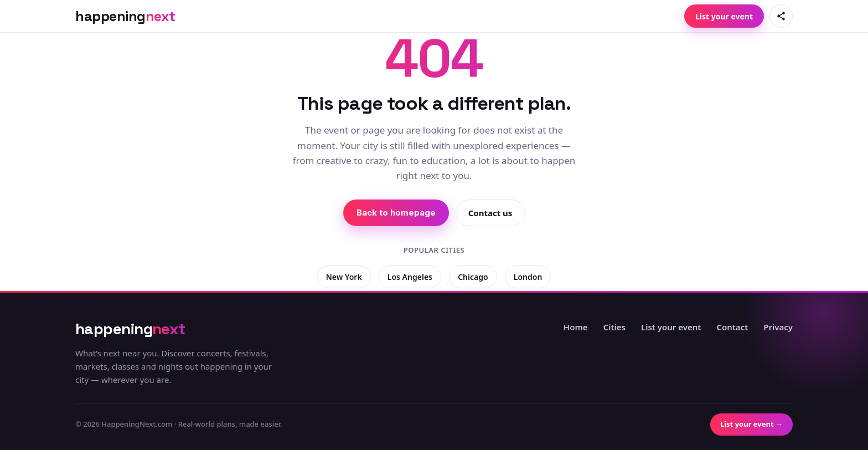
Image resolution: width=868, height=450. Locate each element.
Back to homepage (396, 213)
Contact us (490, 213)
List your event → (751, 424)
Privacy (778, 327)
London (528, 277)
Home (576, 327)
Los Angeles (410, 277)
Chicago (473, 277)
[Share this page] (781, 16)
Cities (614, 327)
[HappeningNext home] (125, 16)
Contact (732, 327)
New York (344, 277)
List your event (724, 16)
